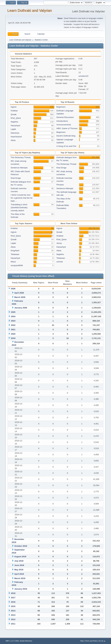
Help (82, 641)
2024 (13, 316)
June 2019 (19, 565)
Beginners (61, 107)
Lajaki (13, 129)
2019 (13, 338)
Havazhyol (15, 126)
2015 (13, 606)
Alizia (13, 140)
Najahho (14, 122)
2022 (13, 325)
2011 (13, 624)
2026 (13, 289)
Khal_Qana (16, 118)
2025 (13, 312)
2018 (13, 593)
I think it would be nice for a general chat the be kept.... (22, 198)
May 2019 (19, 570)
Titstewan (15, 254)
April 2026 (19, 293)
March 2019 (20, 578)
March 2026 (20, 297)
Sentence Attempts (19, 168)
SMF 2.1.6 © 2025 (12, 641)
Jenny (59, 243)
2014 (13, 611)
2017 (13, 598)
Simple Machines (26, 641)
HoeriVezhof (16, 137)
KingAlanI (15, 251)
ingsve (14, 107)
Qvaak (14, 114)
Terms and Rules (91, 641)
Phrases (60, 185)
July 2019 (19, 561)
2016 (13, 602)
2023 (13, 321)
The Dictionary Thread (21, 157)
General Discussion (65, 117)
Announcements (64, 125)
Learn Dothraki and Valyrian (30, 10)
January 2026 (21, 308)
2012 (13, 619)
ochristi (60, 262)
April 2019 (19, 574)
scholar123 (83, 76)
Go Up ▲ (102, 641)
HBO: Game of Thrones (67, 128)
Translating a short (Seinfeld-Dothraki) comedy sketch (19, 208)
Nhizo (13, 262)
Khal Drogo (16, 178)
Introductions (62, 121)
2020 (13, 334)
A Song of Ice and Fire (66, 146)
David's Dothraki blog (66, 136)
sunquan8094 (17, 265)
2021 (13, 330)
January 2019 (21, 589)
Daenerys (15, 133)
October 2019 (21, 546)
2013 (13, 615)
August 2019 (20, 557)
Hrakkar (14, 111)
